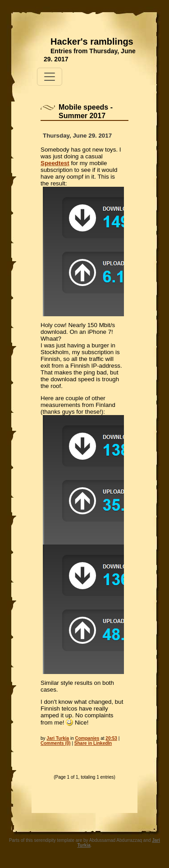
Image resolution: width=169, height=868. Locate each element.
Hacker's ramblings (92, 42)
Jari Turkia (58, 738)
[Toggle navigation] (50, 77)
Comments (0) (56, 743)
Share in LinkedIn (93, 743)
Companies (87, 738)
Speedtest (55, 163)
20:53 (111, 738)
